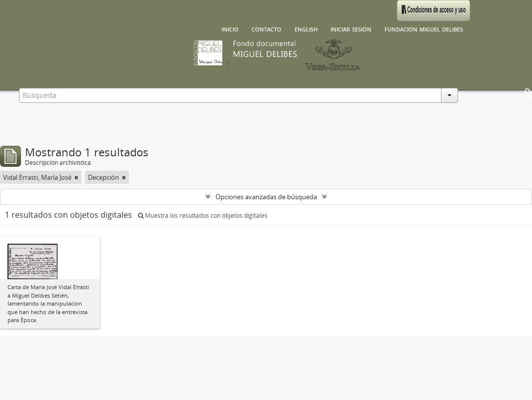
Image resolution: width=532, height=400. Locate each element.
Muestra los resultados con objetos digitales (203, 215)
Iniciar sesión (351, 28)
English (306, 28)
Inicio (230, 28)
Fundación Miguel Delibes (424, 28)
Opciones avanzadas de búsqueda (266, 197)
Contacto (266, 28)
